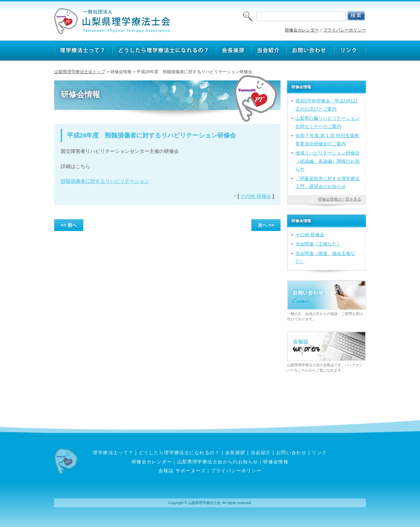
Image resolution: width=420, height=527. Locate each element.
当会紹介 (261, 453)
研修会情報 (276, 462)
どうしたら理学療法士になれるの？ (179, 453)
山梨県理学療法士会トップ (80, 72)
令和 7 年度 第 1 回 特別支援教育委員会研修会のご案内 (327, 139)
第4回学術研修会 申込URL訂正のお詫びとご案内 (327, 105)
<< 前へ (69, 225)
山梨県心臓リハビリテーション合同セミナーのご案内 (327, 122)
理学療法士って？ (113, 453)
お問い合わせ (292, 453)
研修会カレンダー (302, 30)
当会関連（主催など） (318, 244)
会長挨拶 (235, 453)
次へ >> (266, 225)
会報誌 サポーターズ (182, 471)
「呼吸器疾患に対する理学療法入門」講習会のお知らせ (327, 182)
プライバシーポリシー (345, 30)
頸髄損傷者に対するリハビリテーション (105, 181)
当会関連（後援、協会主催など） (325, 257)
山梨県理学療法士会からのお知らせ (218, 462)
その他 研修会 (256, 196)
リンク (319, 453)
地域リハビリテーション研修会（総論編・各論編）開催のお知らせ (327, 161)
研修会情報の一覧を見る (340, 199)
